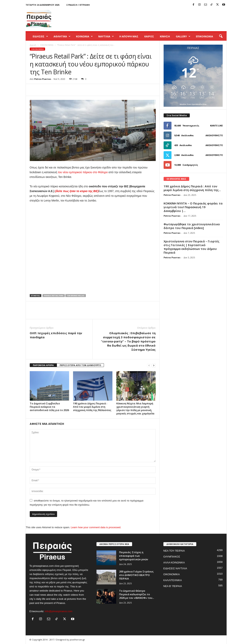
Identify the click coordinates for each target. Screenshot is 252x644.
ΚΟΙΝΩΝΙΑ (84, 36)
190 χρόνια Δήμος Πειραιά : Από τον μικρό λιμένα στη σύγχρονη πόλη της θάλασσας (92, 407)
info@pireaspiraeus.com (58, 611)
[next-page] (154, 365)
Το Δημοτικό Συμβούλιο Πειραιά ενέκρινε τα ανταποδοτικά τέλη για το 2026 (49, 407)
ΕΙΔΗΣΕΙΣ (40, 36)
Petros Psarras (43, 79)
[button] (221, 36)
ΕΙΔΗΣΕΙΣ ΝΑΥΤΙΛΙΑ (175, 568)
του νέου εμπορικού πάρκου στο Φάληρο (83, 172)
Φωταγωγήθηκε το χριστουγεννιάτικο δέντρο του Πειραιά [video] (192, 226)
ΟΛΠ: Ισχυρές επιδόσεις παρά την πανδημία (56, 335)
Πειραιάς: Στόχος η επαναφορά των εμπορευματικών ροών (134, 556)
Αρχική (33, 45)
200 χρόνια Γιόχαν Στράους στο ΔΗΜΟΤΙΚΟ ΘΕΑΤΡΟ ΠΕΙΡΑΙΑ (136, 575)
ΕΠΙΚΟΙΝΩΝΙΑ (204, 36)
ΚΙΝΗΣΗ (165, 36)
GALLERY (183, 36)
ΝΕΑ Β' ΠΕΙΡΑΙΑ (173, 586)
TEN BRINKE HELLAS (76, 296)
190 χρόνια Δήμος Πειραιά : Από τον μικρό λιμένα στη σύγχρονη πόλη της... (192, 188)
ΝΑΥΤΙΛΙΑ (106, 36)
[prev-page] (149, 365)
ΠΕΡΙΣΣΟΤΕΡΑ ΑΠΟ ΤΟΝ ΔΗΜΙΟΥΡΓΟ (80, 365)
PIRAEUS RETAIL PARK (54, 296)
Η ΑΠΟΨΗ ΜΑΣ (129, 36)
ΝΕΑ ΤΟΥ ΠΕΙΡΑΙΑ (174, 551)
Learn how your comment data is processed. (96, 527)
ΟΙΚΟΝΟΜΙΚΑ (47, 45)
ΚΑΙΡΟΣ (149, 36)
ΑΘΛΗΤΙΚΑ (62, 36)
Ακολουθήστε (214, 135)
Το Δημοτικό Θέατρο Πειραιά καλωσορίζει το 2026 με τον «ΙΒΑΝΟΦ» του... (137, 594)
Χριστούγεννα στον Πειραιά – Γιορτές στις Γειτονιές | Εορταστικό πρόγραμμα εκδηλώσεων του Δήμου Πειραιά (191, 247)
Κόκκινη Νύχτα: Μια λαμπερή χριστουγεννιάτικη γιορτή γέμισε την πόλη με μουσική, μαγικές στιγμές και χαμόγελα (135, 408)
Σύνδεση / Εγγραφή (78, 5)
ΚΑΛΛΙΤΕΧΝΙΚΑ (173, 580)
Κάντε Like (216, 126)
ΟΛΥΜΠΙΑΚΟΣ (172, 557)
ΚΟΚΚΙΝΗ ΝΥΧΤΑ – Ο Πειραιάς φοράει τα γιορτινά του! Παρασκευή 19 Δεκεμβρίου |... (193, 207)
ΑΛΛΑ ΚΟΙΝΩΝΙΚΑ (174, 563)
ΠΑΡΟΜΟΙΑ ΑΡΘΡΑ (43, 365)
